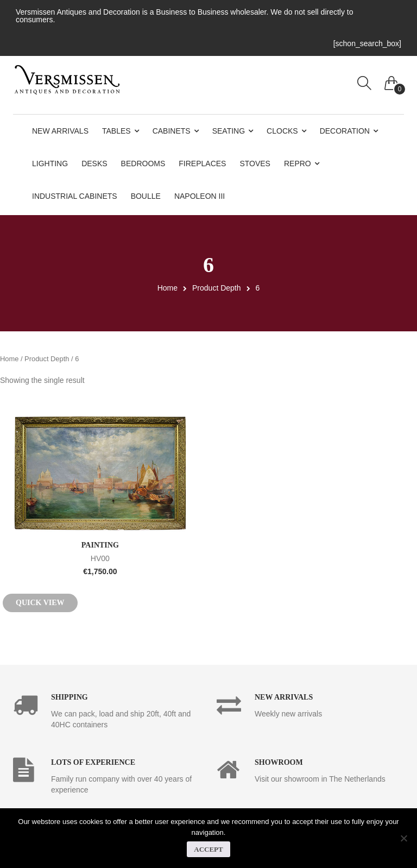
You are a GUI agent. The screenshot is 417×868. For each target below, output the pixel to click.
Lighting (50, 163)
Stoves (255, 163)
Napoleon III (200, 196)
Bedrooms (143, 163)
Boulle (146, 196)
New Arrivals (60, 131)
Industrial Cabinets (75, 196)
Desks (94, 163)
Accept (208, 849)
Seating (229, 131)
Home (168, 288)
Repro (298, 163)
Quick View (40, 603)
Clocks (282, 131)
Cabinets (172, 131)
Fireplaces (202, 163)
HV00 (100, 558)
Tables (116, 131)
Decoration (345, 131)
